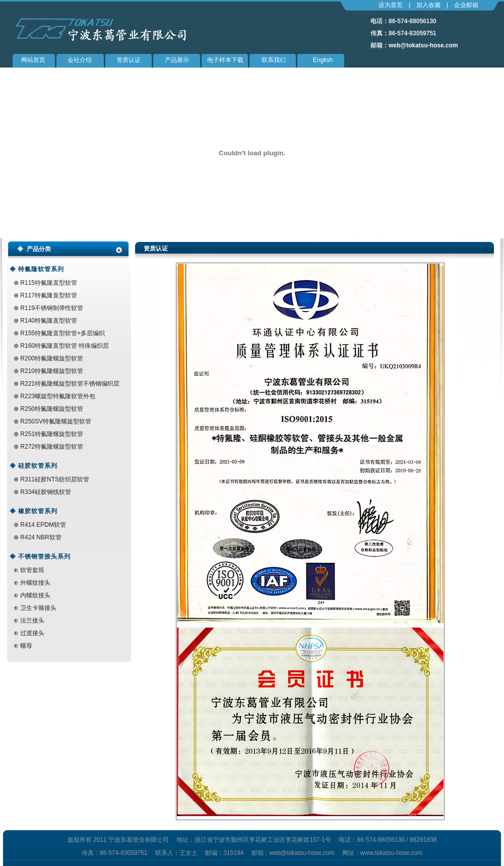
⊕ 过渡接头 (29, 633)
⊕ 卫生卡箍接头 (35, 608)
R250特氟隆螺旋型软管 (52, 409)
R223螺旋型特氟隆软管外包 (58, 396)
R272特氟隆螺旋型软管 (52, 447)
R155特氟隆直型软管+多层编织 (62, 333)
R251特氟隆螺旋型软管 (52, 434)
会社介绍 (80, 60)
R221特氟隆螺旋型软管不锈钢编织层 (70, 384)
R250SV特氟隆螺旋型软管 (55, 421)
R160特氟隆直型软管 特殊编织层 (65, 346)
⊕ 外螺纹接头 (32, 583)
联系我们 (274, 60)
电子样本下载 (225, 60)
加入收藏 (428, 5)
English (323, 60)
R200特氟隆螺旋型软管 (52, 358)
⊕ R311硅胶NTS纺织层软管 (51, 479)
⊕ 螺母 (23, 646)
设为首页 (391, 5)
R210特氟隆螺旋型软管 (52, 371)
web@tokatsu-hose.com (423, 45)
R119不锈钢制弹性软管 (51, 308)
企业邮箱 (466, 5)
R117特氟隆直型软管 (49, 295)
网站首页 (33, 60)
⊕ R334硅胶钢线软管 (42, 492)
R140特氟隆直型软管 (49, 321)
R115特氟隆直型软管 (48, 283)
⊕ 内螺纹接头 (32, 595)
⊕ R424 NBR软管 (38, 537)
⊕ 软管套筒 (29, 570)
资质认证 (129, 60)
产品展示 (177, 60)
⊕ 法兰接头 (29, 621)
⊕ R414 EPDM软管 (40, 525)
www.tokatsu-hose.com (391, 853)
